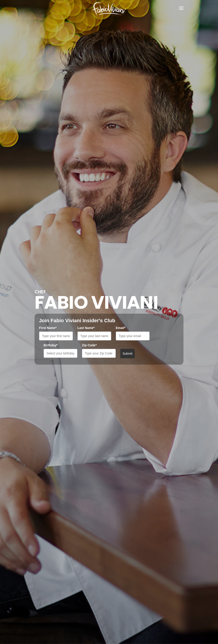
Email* (121, 328)
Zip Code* (89, 345)
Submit (128, 354)
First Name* (48, 328)
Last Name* (86, 328)
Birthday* (51, 345)
